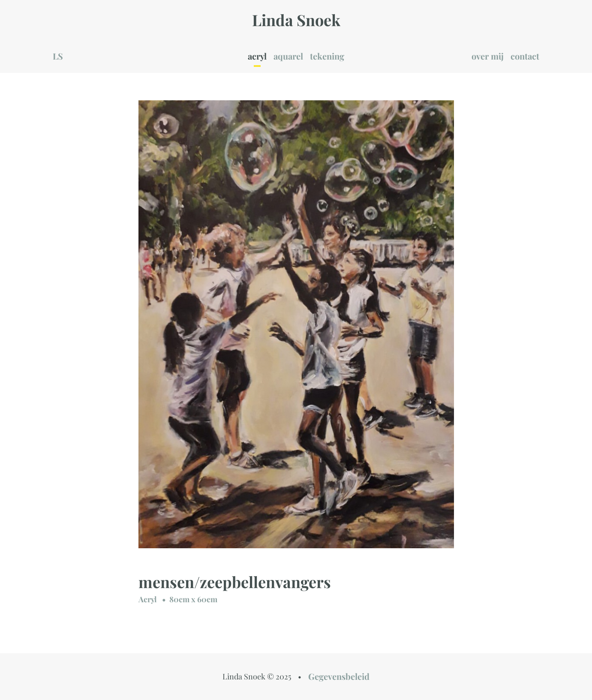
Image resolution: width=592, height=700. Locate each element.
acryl (257, 56)
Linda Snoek (296, 20)
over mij (488, 56)
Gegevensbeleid (339, 676)
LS (58, 56)
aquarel (288, 56)
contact (525, 56)
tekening (327, 56)
